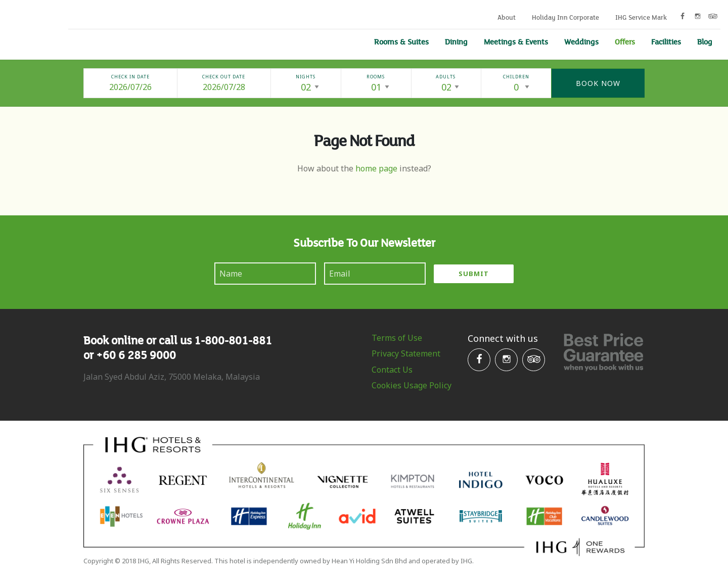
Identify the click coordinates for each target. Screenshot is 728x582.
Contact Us (392, 370)
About (507, 17)
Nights (306, 77)
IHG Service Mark (641, 17)
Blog (705, 41)
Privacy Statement (406, 353)
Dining (456, 41)
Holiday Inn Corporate (565, 17)
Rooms (376, 77)
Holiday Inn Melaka (27, 28)
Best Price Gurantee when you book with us (603, 352)
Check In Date (130, 77)
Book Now (598, 83)
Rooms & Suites (401, 41)
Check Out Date (224, 77)
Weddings (581, 41)
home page (376, 168)
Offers (625, 41)
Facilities (666, 41)
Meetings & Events (516, 41)
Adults (446, 77)
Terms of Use (397, 338)
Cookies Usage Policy (412, 385)
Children (516, 77)
